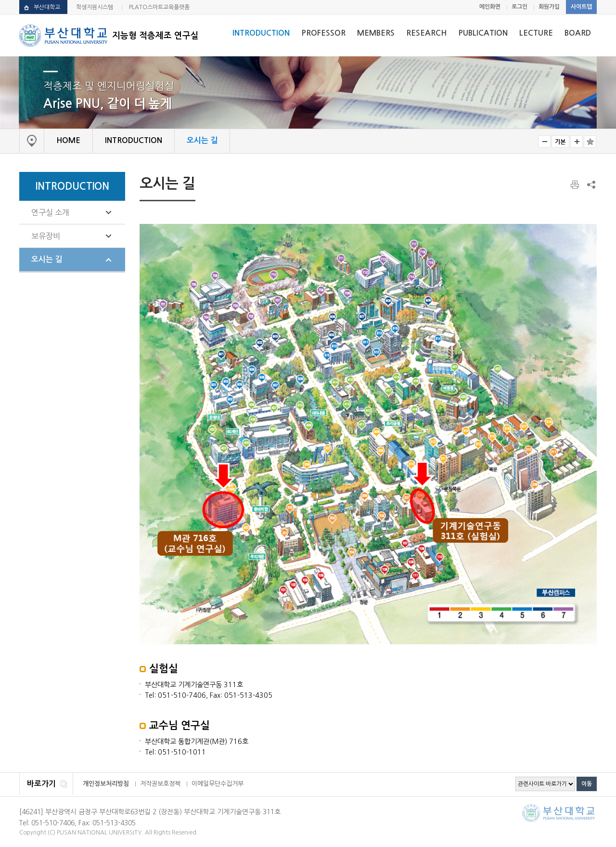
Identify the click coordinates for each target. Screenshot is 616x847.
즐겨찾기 (590, 142)
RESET (560, 142)
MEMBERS (376, 33)
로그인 (520, 7)
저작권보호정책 (160, 784)
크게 (577, 142)
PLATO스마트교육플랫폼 (159, 7)
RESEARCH (426, 33)
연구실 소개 (50, 212)
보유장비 (46, 236)
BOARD (578, 33)
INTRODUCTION (261, 33)
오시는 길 (47, 259)
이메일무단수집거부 (218, 784)
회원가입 (549, 7)
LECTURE (536, 33)
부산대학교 (47, 7)
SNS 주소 (590, 184)
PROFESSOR (323, 33)
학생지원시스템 (95, 7)
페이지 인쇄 (576, 185)
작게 (544, 142)
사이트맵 (581, 7)
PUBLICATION (483, 33)
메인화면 (490, 7)
